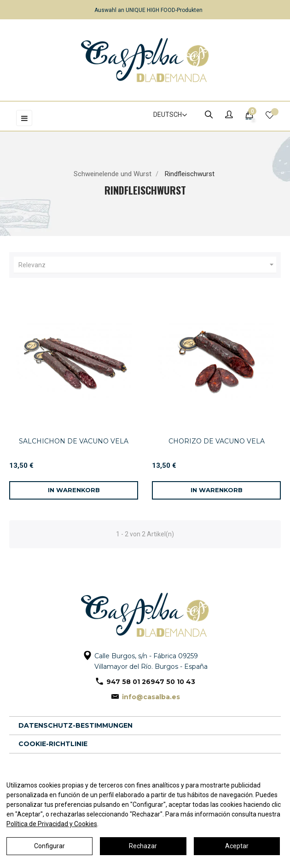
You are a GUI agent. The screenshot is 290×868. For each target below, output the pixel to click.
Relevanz (147, 265)
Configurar (49, 846)
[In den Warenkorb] (74, 490)
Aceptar (237, 846)
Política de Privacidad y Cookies (52, 824)
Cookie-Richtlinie (53, 744)
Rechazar (143, 846)
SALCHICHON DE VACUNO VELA (74, 441)
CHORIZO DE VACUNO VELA (217, 441)
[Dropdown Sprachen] (166, 115)
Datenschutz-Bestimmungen (75, 725)
